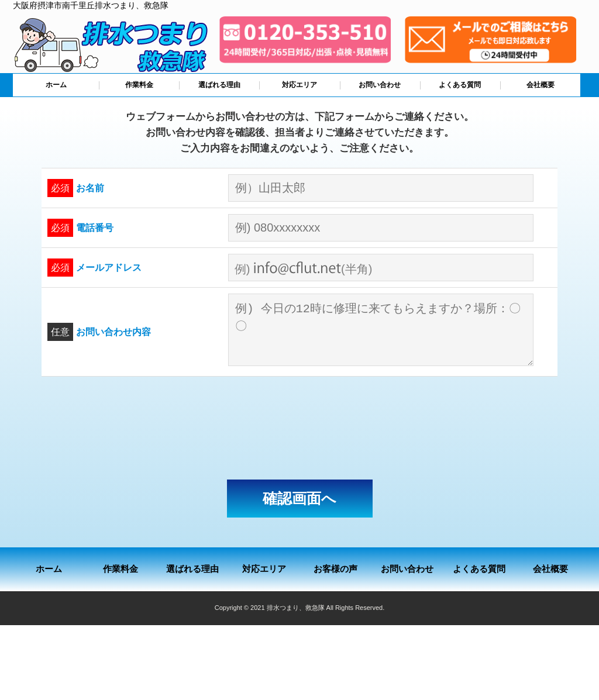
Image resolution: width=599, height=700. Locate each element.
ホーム (56, 85)
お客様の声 (335, 569)
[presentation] (299, 428)
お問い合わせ (380, 85)
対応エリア (299, 85)
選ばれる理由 (219, 85)
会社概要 (541, 85)
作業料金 (139, 85)
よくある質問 (460, 85)
